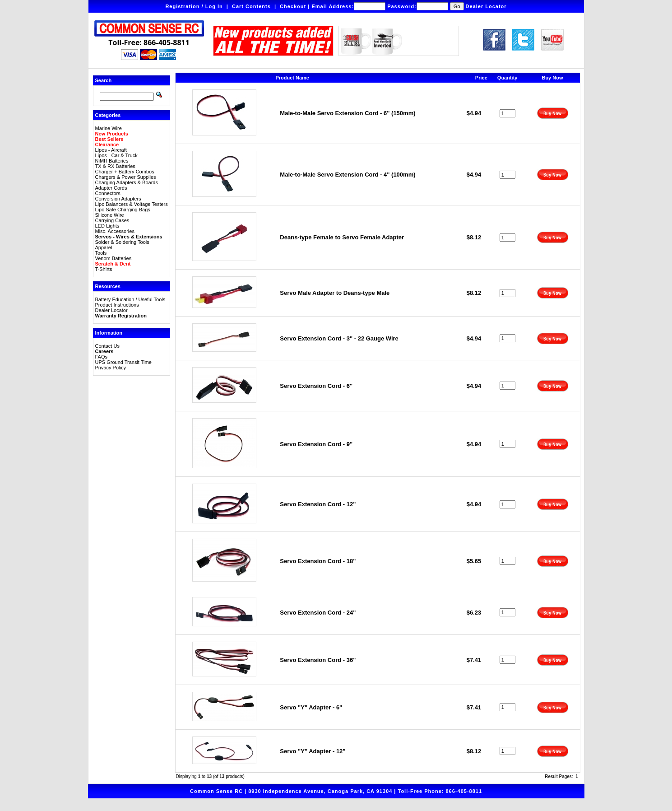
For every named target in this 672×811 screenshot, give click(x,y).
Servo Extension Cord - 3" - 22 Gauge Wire (339, 338)
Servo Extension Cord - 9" (316, 444)
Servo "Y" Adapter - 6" (311, 707)
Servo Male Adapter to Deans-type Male (335, 293)
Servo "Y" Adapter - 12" (313, 751)
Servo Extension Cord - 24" (318, 613)
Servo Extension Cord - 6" (316, 386)
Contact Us (107, 346)
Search (104, 80)
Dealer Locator (486, 6)
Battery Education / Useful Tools (130, 299)
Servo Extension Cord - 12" (318, 504)
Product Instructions (117, 305)
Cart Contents (251, 6)
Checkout (293, 6)
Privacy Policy (111, 368)
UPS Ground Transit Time (123, 362)
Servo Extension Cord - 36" (318, 660)
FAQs (102, 357)
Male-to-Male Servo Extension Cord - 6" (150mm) (348, 113)
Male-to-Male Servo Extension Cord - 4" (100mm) (348, 175)
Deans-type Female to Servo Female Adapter (342, 237)
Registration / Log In (194, 6)
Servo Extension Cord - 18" (318, 561)
